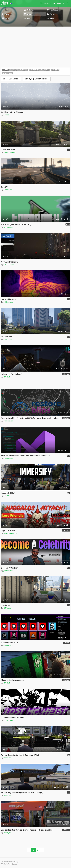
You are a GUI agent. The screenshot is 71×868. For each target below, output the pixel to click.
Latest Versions (37, 79)
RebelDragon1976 (10, 533)
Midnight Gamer (10, 152)
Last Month (11, 79)
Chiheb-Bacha (9, 265)
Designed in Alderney (10, 861)
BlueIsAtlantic (9, 227)
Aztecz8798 (8, 190)
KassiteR (7, 496)
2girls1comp (8, 302)
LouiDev (7, 115)
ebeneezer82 (9, 645)
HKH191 (7, 377)
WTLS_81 (7, 758)
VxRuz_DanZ (9, 720)
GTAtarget (7, 608)
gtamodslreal (8, 421)
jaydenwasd (8, 571)
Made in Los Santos (9, 864)
